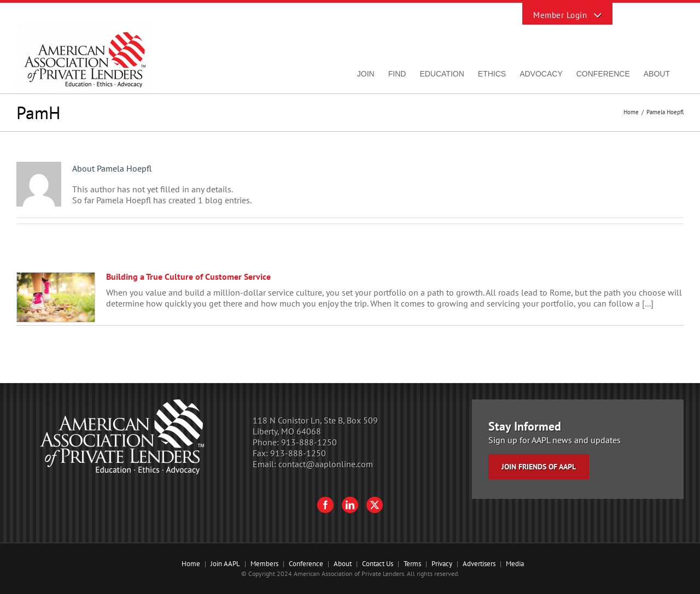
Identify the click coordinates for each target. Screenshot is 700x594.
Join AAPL (225, 564)
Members (264, 564)
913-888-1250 (309, 442)
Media (515, 564)
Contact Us (378, 564)
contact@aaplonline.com (326, 464)
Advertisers (479, 564)
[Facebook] (325, 505)
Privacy (442, 564)
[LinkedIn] (350, 505)
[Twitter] (375, 505)
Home (191, 564)
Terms (412, 564)
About (343, 564)
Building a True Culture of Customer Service (188, 277)
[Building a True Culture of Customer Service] (56, 297)
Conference (306, 564)
